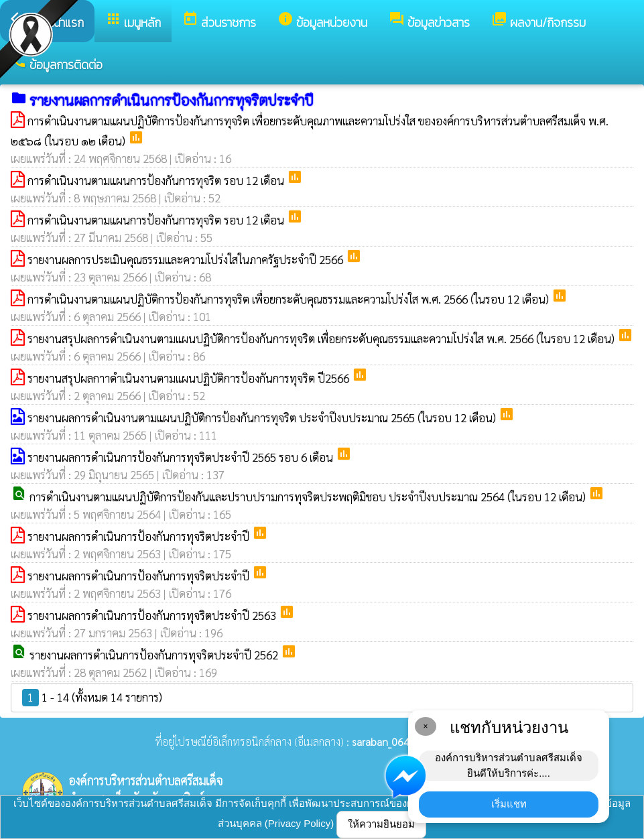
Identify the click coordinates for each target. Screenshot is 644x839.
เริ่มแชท (509, 804)
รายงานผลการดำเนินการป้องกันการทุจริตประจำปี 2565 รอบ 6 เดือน (182, 457)
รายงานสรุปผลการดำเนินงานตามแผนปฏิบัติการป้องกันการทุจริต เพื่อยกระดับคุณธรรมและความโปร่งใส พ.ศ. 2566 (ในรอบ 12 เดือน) (322, 338)
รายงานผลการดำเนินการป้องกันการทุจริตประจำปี (140, 536)
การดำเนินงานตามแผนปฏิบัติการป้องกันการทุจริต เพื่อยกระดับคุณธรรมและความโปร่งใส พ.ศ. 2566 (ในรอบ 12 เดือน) (289, 299)
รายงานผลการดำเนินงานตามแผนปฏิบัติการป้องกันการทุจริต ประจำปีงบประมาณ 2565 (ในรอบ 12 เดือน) (263, 417)
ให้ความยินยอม (381, 824)
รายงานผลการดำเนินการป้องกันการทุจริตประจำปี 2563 (153, 615)
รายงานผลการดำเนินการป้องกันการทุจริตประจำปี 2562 (155, 655)
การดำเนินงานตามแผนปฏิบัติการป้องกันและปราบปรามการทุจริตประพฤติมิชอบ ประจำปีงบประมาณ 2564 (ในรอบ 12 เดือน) (309, 497)
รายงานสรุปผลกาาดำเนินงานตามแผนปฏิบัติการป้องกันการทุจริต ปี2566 (190, 378)
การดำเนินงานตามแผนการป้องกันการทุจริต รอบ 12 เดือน (157, 180)
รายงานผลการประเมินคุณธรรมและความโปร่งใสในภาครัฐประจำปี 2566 (187, 259)
